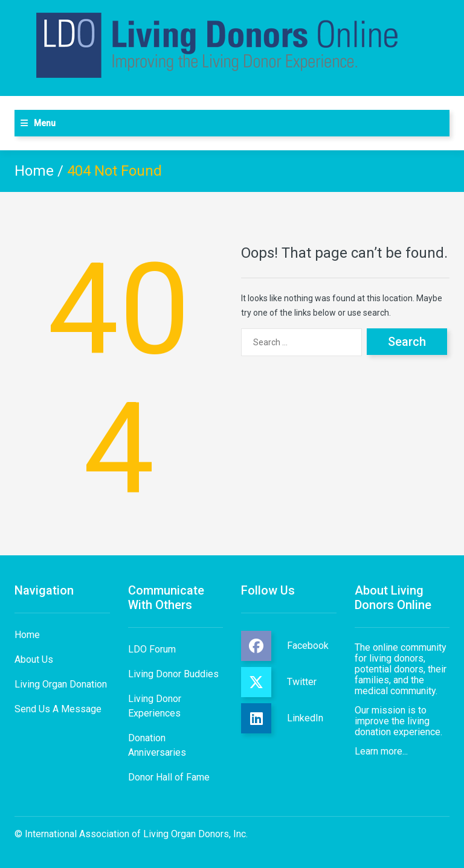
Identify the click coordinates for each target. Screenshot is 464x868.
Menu (45, 123)
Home (34, 171)
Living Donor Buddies (173, 674)
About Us (34, 659)
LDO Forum (152, 649)
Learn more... (381, 751)
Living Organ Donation (61, 684)
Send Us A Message (58, 709)
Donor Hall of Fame (169, 777)
